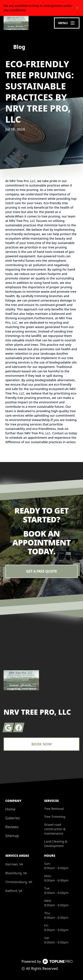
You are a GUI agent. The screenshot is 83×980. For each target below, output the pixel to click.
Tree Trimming (55, 817)
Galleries (13, 818)
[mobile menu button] (67, 23)
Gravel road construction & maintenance (55, 829)
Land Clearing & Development (56, 844)
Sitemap (12, 836)
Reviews (12, 827)
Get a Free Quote (41, 571)
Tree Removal (54, 809)
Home (10, 809)
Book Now (42, 744)
